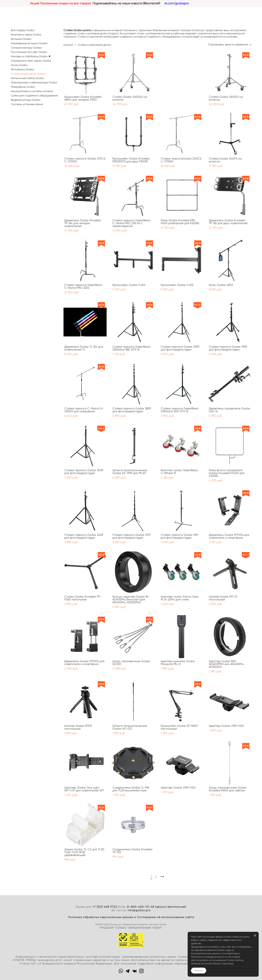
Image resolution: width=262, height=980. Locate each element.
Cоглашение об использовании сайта (166, 917)
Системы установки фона (27, 104)
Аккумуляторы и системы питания (32, 91)
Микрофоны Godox (23, 87)
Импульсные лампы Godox (27, 78)
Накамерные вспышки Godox (29, 43)
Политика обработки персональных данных (101, 917)
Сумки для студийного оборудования (34, 95)
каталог (68, 45)
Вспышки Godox (21, 39)
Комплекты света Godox (26, 35)
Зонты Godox (19, 65)
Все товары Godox (23, 30)
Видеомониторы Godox (26, 100)
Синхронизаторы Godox (26, 48)
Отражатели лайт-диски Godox (31, 61)
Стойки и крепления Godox (28, 74)
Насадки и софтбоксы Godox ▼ (31, 56)
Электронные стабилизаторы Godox (34, 82)
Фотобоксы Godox (23, 69)
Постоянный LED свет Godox (29, 52)
